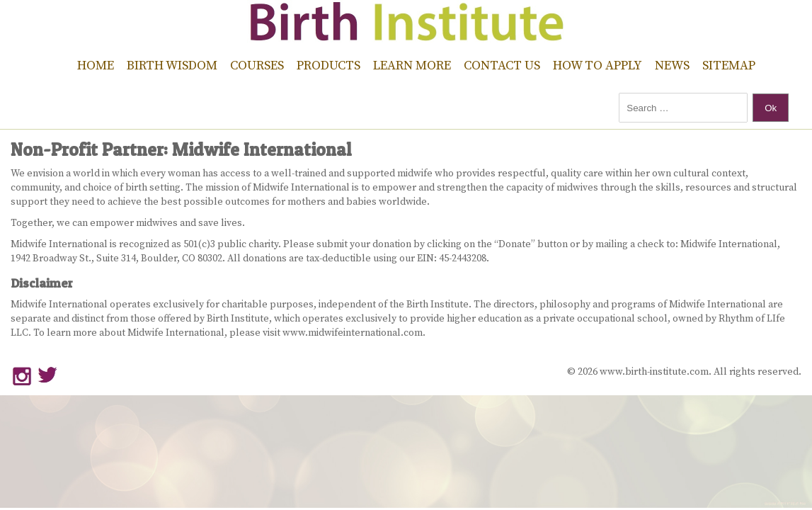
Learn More (412, 66)
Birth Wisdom (172, 66)
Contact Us (502, 66)
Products (328, 66)
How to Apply (597, 66)
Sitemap (729, 66)
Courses (257, 66)
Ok (771, 108)
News (672, 66)
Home (96, 66)
